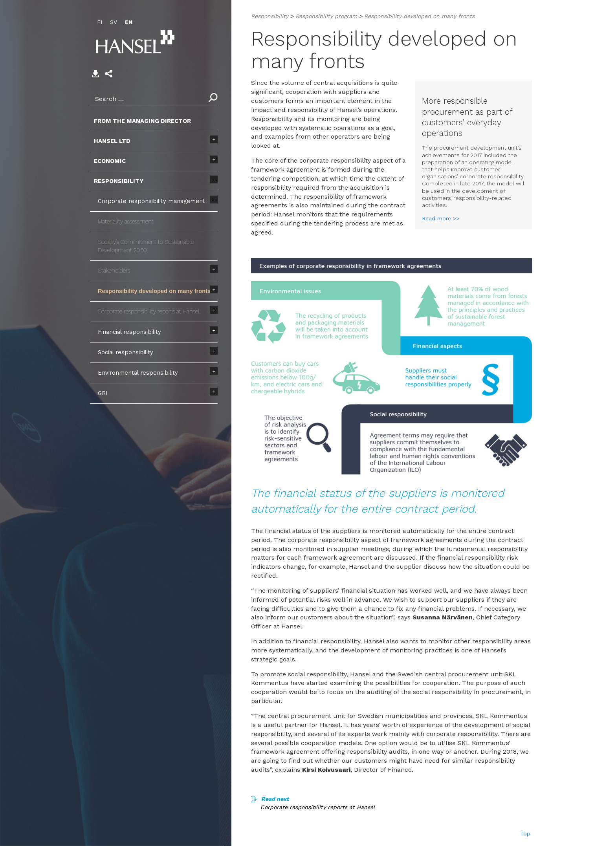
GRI (103, 393)
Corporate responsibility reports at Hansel (149, 311)
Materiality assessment (126, 222)
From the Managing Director (142, 121)
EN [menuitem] (129, 22)
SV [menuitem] (114, 22)
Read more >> (441, 218)
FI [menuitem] (100, 22)
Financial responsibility (129, 332)
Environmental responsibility (138, 373)
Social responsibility (126, 352)
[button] (109, 74)
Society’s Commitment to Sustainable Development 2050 (146, 246)
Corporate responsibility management (151, 201)
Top (525, 833)
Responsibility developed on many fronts (154, 291)
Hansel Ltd (112, 141)
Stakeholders (114, 271)
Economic (110, 161)
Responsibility (119, 181)
